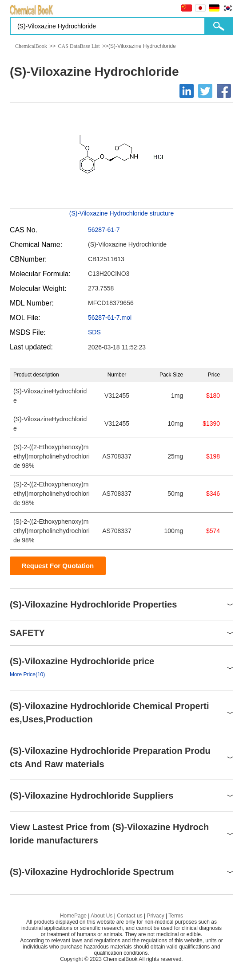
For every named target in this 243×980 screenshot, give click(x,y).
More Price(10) (27, 674)
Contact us (129, 916)
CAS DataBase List (79, 46)
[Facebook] (224, 91)
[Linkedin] (187, 91)
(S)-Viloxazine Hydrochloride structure (122, 213)
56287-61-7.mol (110, 318)
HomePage (73, 916)
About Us (102, 916)
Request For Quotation (58, 566)
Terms (176, 916)
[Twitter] (205, 91)
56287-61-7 (104, 230)
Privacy (155, 916)
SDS (94, 332)
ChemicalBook (31, 46)
